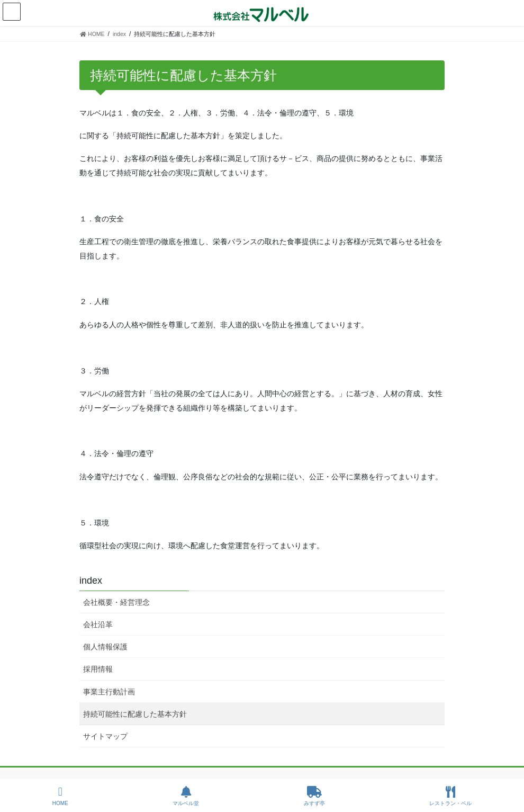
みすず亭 (314, 796)
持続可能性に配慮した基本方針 (135, 714)
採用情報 (98, 669)
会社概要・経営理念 (116, 602)
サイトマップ (105, 736)
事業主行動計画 (109, 692)
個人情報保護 (105, 647)
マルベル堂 (186, 796)
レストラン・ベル (450, 796)
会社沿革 (98, 624)
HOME (60, 796)
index (91, 581)
